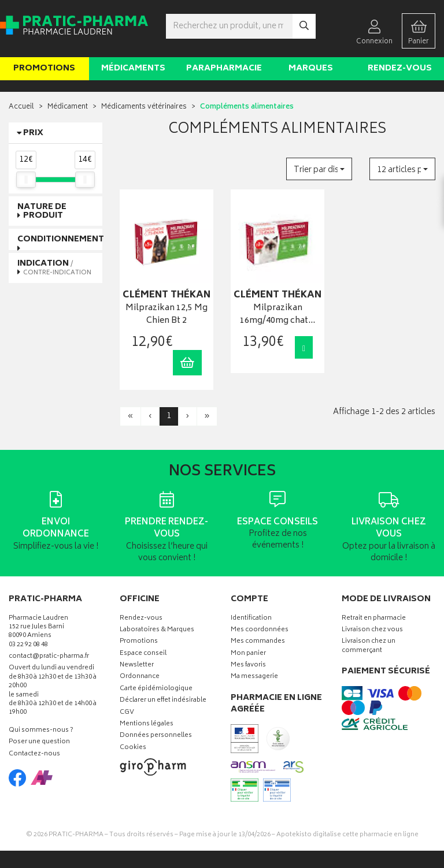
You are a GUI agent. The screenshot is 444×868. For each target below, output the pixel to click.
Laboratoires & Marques (157, 630)
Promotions (44, 68)
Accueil (21, 107)
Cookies (133, 748)
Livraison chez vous (372, 630)
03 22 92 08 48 (28, 645)
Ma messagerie (254, 677)
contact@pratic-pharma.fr (49, 658)
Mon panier (248, 654)
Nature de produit (42, 211)
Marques (311, 68)
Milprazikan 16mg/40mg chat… (277, 315)
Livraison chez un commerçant (369, 646)
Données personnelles (156, 736)
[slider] (26, 180)
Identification (251, 619)
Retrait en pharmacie (374, 619)
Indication (54, 267)
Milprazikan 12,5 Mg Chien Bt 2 (166, 315)
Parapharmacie (224, 68)
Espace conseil (143, 654)
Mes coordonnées (260, 630)
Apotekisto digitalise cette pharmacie (347, 835)
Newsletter (137, 666)
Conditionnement (61, 239)
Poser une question (39, 742)
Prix (33, 133)
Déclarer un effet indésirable (163, 701)
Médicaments (133, 68)
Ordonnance (140, 677)
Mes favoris (248, 666)
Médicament (68, 107)
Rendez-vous (400, 68)
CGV (127, 713)
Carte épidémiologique (156, 689)
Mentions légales (147, 724)
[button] (319, 169)
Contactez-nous (34, 755)
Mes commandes (258, 642)
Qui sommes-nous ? (41, 731)
